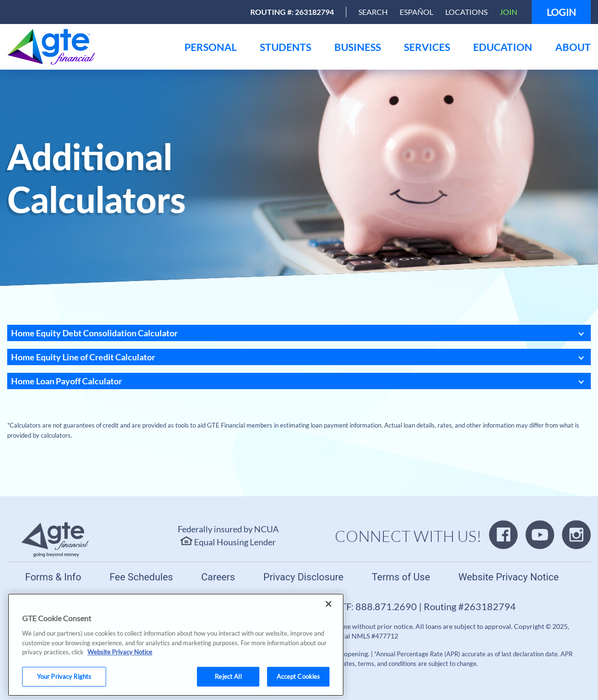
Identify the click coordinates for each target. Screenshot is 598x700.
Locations (466, 12)
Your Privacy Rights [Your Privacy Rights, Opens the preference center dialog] (64, 686)
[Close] (329, 614)
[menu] (211, 47)
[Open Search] (373, 12)
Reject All (228, 686)
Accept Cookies (299, 686)
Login (561, 12)
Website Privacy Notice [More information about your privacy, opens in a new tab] (120, 662)
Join (508, 12)
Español (416, 12)
